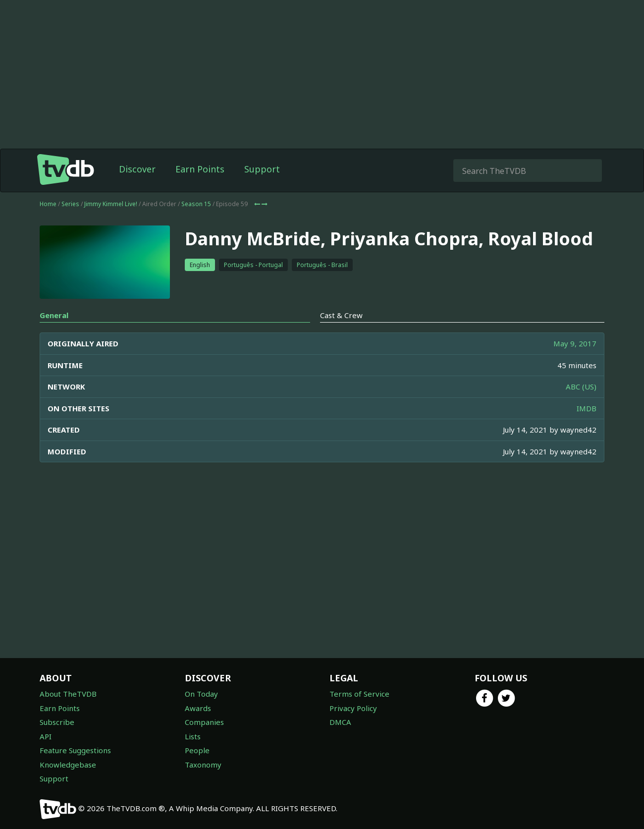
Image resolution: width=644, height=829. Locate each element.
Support (262, 169)
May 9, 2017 (575, 343)
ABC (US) (581, 387)
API (46, 736)
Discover (137, 169)
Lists (193, 736)
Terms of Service (359, 694)
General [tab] (54, 315)
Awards (198, 708)
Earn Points (200, 169)
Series (70, 204)
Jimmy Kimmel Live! (111, 204)
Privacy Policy (353, 708)
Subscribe (57, 722)
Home (48, 204)
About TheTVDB (68, 694)
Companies (204, 722)
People (197, 750)
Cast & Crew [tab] (341, 315)
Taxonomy (203, 765)
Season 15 (196, 204)
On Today (201, 694)
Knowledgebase (68, 765)
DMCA (340, 722)
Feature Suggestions (75, 750)
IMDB (587, 408)
